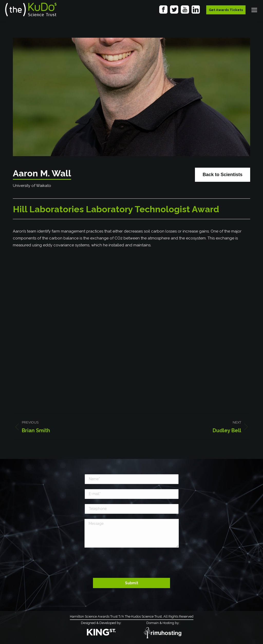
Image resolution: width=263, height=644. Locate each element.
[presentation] (131, 563)
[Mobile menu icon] (254, 10)
